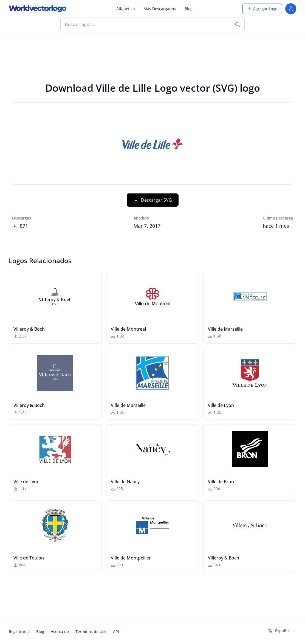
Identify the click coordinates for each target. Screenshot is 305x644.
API (116, 632)
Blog (189, 9)
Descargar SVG (153, 200)
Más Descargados (160, 9)
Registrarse (19, 632)
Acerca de (60, 632)
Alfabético (125, 9)
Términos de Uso (91, 632)
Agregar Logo (262, 9)
